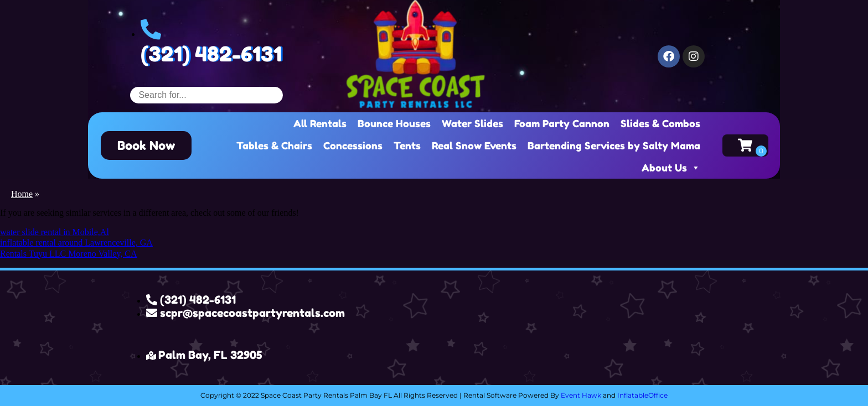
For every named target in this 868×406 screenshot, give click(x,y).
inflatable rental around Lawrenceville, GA (76, 243)
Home (22, 194)
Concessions (353, 145)
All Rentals (320, 123)
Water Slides (472, 123)
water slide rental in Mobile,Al (55, 232)
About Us (671, 168)
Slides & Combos (660, 123)
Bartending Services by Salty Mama (614, 145)
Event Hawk (581, 395)
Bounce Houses (394, 123)
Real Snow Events (474, 145)
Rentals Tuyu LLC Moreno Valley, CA (69, 254)
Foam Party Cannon (562, 123)
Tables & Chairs (274, 145)
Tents (407, 145)
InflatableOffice (642, 395)
